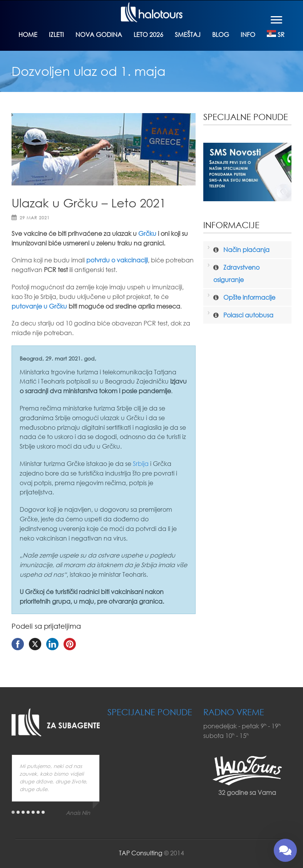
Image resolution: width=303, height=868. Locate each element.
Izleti (56, 34)
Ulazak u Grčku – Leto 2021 (89, 203)
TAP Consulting (141, 853)
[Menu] (276, 19)
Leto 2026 (148, 34)
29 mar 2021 (35, 218)
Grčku (147, 233)
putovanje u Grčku (39, 306)
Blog (221, 34)
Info (248, 34)
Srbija (141, 463)
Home (28, 34)
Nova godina (99, 34)
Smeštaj (188, 34)
